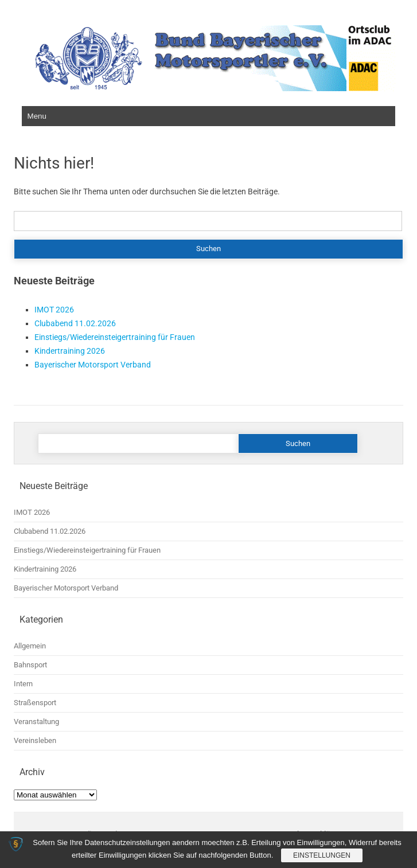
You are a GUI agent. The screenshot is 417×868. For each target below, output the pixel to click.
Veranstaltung (36, 722)
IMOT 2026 (54, 310)
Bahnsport (30, 665)
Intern (23, 684)
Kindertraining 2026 (70, 351)
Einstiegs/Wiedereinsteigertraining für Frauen (115, 337)
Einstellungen (322, 855)
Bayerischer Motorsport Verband (93, 365)
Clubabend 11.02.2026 (75, 323)
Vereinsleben (35, 740)
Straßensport (35, 703)
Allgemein (30, 646)
